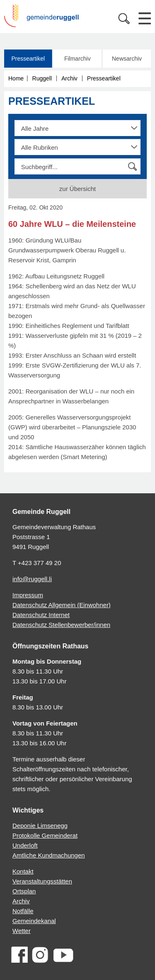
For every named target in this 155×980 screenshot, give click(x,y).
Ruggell (42, 78)
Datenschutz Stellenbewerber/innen (61, 625)
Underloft (25, 845)
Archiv (69, 78)
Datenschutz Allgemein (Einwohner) (62, 605)
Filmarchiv (77, 59)
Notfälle (23, 911)
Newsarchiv (127, 59)
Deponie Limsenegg (40, 826)
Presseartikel (28, 59)
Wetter (21, 931)
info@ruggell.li (32, 579)
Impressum (28, 595)
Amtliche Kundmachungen (49, 855)
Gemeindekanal (34, 921)
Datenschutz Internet (41, 615)
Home (16, 78)
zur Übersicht (77, 189)
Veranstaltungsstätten (42, 881)
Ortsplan (24, 891)
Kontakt (23, 871)
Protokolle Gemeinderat (45, 835)
